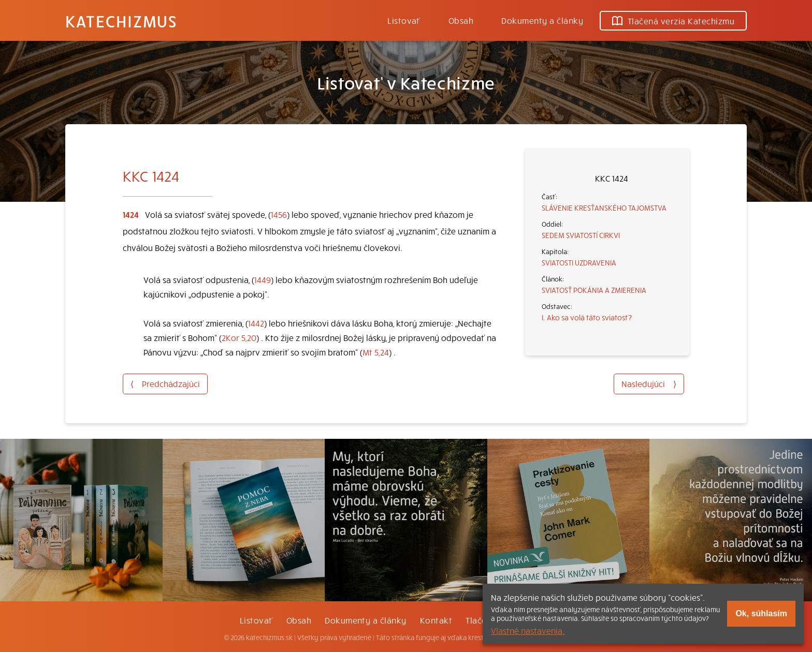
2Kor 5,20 (239, 337)
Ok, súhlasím (761, 613)
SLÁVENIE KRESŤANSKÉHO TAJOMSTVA (604, 208)
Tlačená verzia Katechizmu (673, 21)
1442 (256, 323)
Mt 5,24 (376, 352)
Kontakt (436, 620)
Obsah (461, 20)
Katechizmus (121, 21)
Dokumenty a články (542, 20)
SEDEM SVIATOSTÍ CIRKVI (581, 235)
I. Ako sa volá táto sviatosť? (587, 317)
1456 (279, 214)
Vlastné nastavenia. (528, 630)
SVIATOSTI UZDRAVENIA (579, 262)
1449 (263, 279)
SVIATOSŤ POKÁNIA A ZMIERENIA (594, 290)
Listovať (404, 20)
